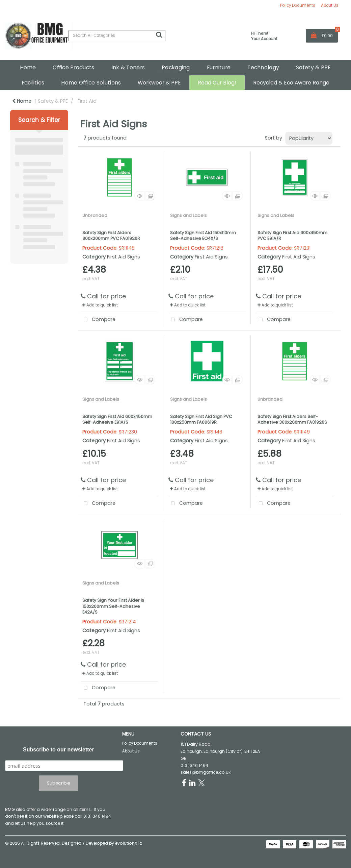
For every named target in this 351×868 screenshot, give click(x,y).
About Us (330, 5)
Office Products (73, 67)
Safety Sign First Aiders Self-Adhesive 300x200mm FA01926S (292, 419)
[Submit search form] (159, 35)
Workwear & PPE (159, 83)
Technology (263, 67)
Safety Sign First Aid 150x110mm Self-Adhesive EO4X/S (203, 235)
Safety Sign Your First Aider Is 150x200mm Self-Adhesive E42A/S (113, 606)
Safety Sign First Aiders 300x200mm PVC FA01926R (111, 235)
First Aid (87, 101)
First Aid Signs (124, 257)
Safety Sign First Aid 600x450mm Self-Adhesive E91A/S (117, 419)
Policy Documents (298, 5)
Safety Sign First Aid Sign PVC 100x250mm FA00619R (201, 419)
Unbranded (95, 215)
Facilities (33, 83)
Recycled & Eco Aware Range (291, 83)
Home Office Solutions (91, 83)
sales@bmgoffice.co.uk (206, 772)
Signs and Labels (188, 215)
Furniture (219, 67)
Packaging (176, 67)
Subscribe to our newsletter (59, 750)
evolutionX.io (129, 843)
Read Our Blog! (217, 83)
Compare (98, 320)
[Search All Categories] (117, 36)
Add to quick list (100, 305)
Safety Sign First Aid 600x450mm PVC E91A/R (292, 235)
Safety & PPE (313, 67)
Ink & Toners (128, 67)
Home (28, 67)
